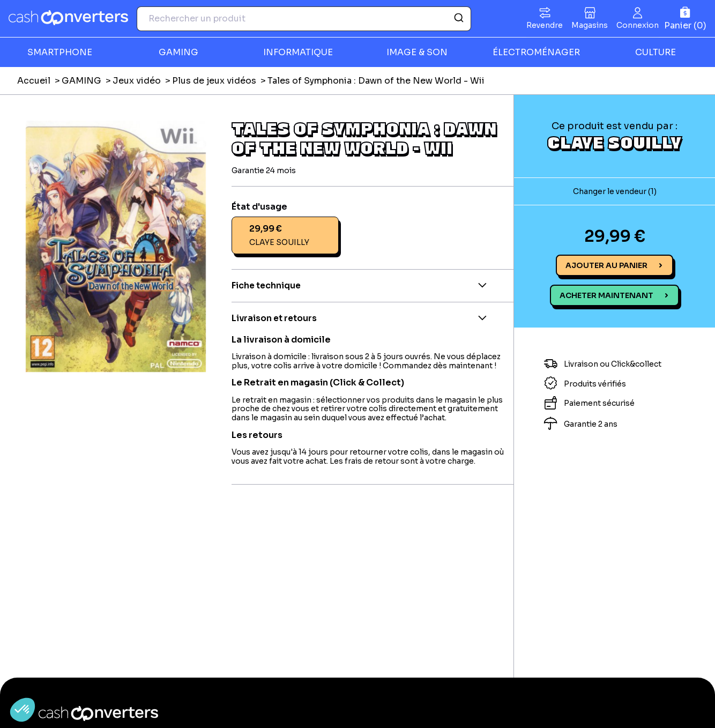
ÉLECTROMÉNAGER (536, 52)
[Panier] (685, 18)
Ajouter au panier (606, 265)
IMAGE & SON (417, 52)
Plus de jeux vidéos (214, 81)
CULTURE (656, 52)
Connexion (638, 25)
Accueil (34, 81)
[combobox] (304, 19)
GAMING (178, 52)
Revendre (545, 25)
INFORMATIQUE (298, 52)
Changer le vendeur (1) (615, 191)
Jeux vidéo (137, 81)
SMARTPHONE (60, 52)
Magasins (590, 25)
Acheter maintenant (606, 295)
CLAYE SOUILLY (615, 142)
